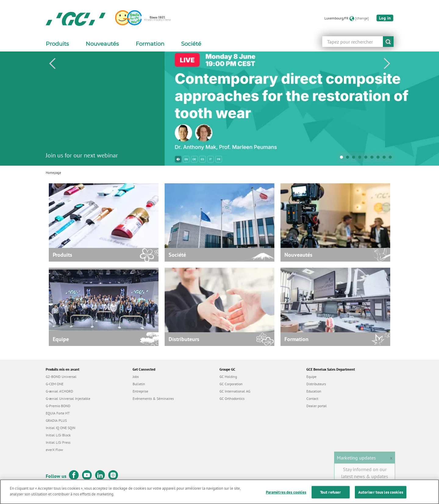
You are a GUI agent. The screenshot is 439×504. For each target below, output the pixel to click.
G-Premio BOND (58, 406)
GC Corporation (231, 384)
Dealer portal (317, 406)
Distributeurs (316, 384)
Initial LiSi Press (58, 442)
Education (314, 391)
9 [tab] (392, 159)
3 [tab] (355, 159)
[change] (362, 18)
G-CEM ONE (55, 384)
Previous (52, 64)
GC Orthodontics (232, 398)
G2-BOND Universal (61, 377)
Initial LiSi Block (58, 435)
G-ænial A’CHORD (59, 391)
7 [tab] (380, 159)
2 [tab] (349, 159)
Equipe (311, 377)
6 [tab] (373, 159)
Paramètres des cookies (286, 496)
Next (387, 64)
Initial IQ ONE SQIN (61, 428)
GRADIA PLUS (56, 420)
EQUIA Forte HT (58, 413)
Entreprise (140, 391)
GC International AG (235, 391)
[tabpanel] (220, 109)
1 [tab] (343, 159)
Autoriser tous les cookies (381, 496)
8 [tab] (386, 159)
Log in (385, 18)
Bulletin (139, 384)
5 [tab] (367, 159)
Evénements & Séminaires (153, 398)
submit (388, 42)
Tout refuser (331, 496)
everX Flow (54, 450)
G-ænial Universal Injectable (68, 398)
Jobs (136, 377)
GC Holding (228, 377)
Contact (312, 398)
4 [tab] (361, 159)
